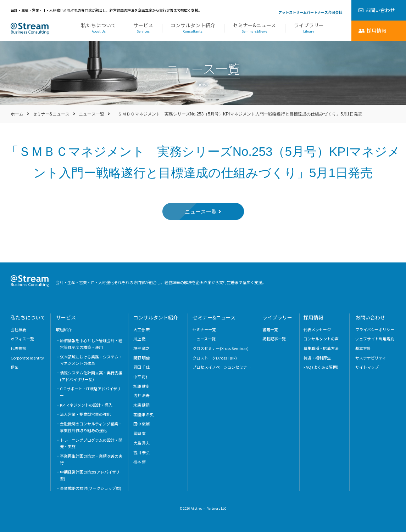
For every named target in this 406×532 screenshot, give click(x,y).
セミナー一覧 (204, 329)
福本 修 (140, 462)
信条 (15, 367)
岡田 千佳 (141, 367)
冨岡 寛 (140, 433)
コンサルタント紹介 (193, 28)
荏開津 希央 (143, 414)
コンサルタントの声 (321, 339)
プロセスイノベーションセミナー (222, 367)
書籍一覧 (270, 329)
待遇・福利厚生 (317, 358)
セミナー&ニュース (255, 28)
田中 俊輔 (141, 424)
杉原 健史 (141, 386)
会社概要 (18, 329)
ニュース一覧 (91, 114)
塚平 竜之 (141, 348)
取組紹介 (64, 329)
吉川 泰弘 (141, 452)
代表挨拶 (18, 348)
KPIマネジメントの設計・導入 (86, 405)
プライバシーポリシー (375, 329)
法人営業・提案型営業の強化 (85, 414)
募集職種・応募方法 (321, 348)
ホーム (17, 114)
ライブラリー (309, 28)
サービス (143, 28)
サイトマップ (367, 367)
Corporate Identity (27, 358)
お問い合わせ (370, 317)
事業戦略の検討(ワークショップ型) (91, 488)
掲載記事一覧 (274, 339)
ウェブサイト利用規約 (375, 339)
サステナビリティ (371, 358)
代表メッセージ (317, 329)
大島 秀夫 (141, 443)
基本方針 (363, 348)
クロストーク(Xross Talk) (215, 358)
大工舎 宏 (141, 329)
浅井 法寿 (141, 395)
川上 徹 (140, 339)
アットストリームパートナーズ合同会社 (310, 12)
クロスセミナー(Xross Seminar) (221, 348)
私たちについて (99, 28)
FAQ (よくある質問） (322, 367)
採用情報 (313, 317)
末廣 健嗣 (141, 405)
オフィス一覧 (22, 339)
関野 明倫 (141, 358)
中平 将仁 (141, 377)
